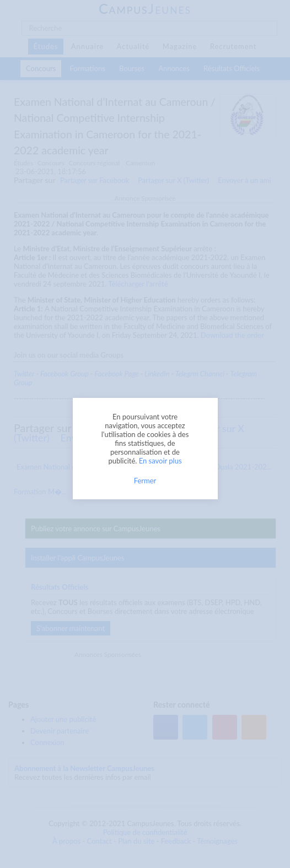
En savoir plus (160, 461)
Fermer (145, 481)
